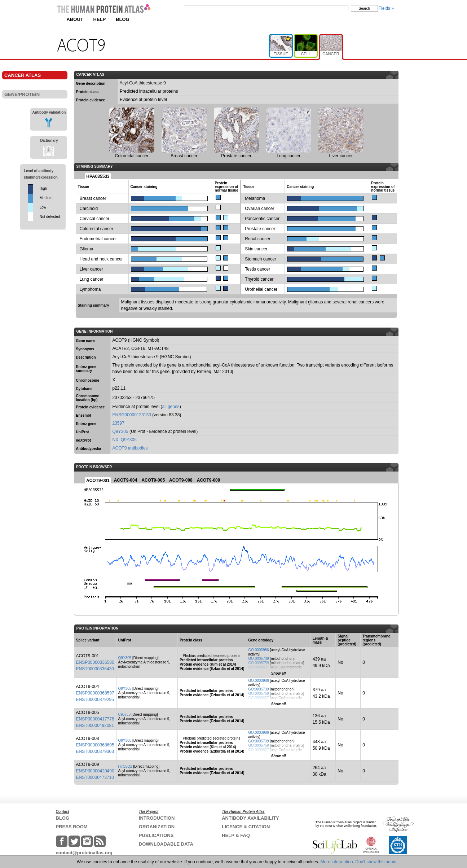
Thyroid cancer (259, 279)
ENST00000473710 (95, 777)
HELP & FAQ (236, 835)
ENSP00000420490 (95, 771)
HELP (100, 19)
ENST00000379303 (95, 751)
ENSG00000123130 (132, 415)
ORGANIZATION (157, 827)
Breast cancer (93, 198)
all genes (171, 407)
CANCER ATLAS (23, 75)
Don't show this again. (376, 862)
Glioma (87, 249)
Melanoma (255, 198)
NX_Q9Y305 (125, 440)
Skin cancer (256, 249)
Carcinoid (89, 209)
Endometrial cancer (98, 239)
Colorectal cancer (96, 229)
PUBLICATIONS (156, 835)
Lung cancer (92, 279)
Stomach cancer (261, 259)
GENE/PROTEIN (22, 94)
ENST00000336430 (95, 669)
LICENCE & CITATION (246, 827)
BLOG (123, 19)
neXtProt (84, 440)
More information (337, 862)
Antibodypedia (89, 449)
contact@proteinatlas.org (84, 853)
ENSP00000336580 (95, 662)
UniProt (83, 432)
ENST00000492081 (95, 725)
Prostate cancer (260, 229)
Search (365, 8)
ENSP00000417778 (95, 719)
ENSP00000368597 (95, 693)
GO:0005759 (258, 663)
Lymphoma (90, 289)
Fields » (386, 8)
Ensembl (84, 415)
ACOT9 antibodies (130, 448)
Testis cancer (257, 269)
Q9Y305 (120, 431)
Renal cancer (258, 239)
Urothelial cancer (261, 289)
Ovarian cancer (259, 209)
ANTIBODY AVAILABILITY (250, 818)
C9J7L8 (124, 714)
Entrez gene (86, 424)
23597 (118, 423)
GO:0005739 (258, 659)
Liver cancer (91, 269)
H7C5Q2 (125, 766)
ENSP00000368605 (95, 745)
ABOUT (75, 19)
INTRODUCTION (157, 818)
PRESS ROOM (72, 827)
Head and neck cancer (101, 259)
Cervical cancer (95, 219)
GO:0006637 (258, 667)
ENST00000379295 (95, 700)
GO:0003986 (258, 650)
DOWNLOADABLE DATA (166, 844)
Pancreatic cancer (262, 219)
